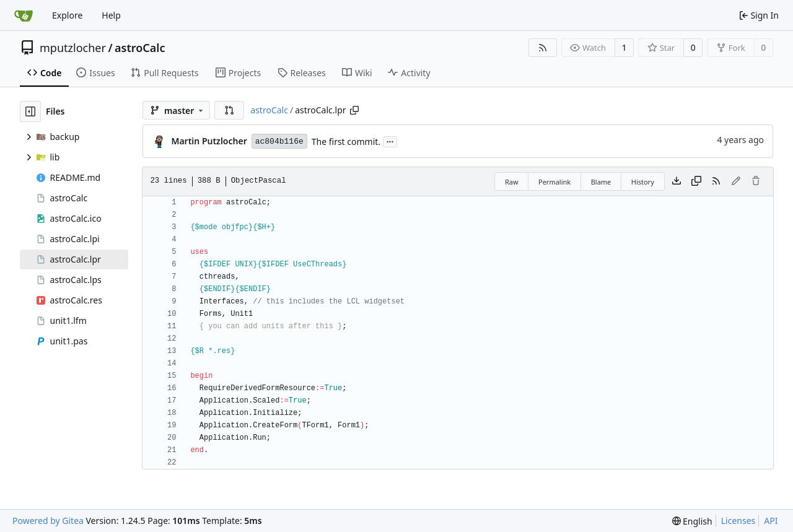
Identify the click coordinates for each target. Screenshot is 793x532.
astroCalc (140, 48)
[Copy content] (696, 181)
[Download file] (677, 181)
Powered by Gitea (48, 521)
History (643, 182)
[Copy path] (354, 110)
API (771, 521)
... (390, 141)
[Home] (24, 15)
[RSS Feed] (543, 48)
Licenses (738, 521)
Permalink (554, 182)
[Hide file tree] (30, 111)
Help (111, 15)
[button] (229, 110)
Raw (512, 182)
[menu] (692, 521)
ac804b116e (279, 142)
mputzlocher (73, 48)
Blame (601, 182)
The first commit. (346, 142)
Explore (67, 15)
